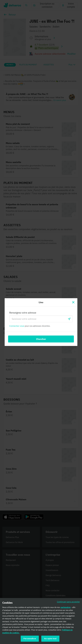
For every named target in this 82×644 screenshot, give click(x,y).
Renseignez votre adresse (23, 313)
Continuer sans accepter (68, 603)
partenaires (66, 608)
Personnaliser (30, 640)
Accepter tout (50, 640)
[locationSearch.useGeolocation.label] (69, 319)
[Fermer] (73, 302)
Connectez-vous (17, 326)
